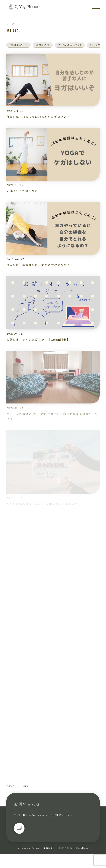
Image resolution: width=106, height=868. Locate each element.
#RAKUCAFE (43, 45)
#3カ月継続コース (18, 45)
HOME (10, 786)
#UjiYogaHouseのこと (70, 45)
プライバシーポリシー (28, 848)
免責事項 (48, 848)
